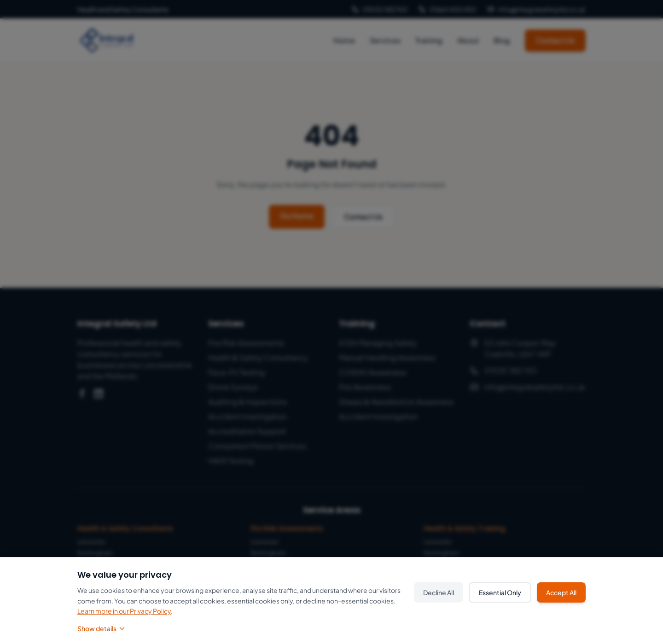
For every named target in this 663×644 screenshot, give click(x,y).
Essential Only (500, 592)
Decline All (439, 592)
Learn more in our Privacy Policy (124, 611)
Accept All (561, 592)
